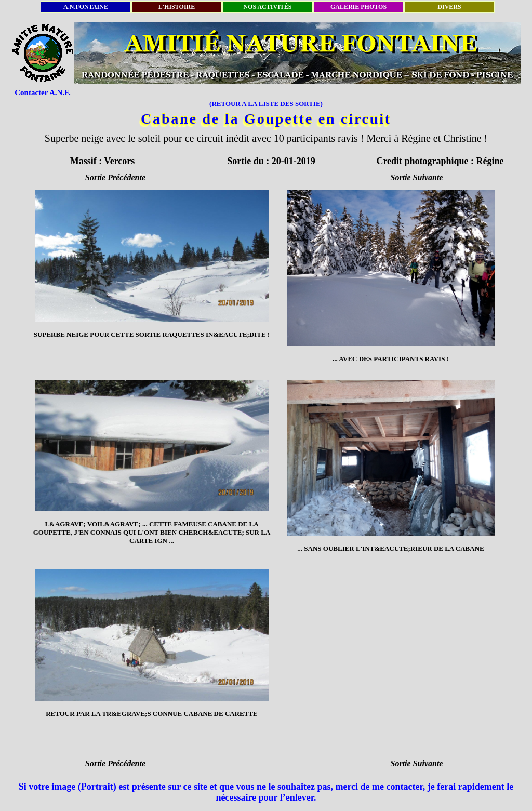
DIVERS (449, 7)
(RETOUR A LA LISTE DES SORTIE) (266, 104)
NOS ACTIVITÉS (267, 7)
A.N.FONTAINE (86, 7)
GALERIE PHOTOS (358, 7)
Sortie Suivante (417, 177)
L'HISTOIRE (177, 7)
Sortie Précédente (115, 177)
